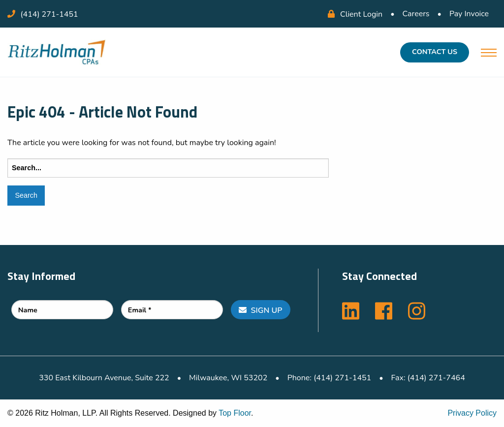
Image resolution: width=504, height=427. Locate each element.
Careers (416, 14)
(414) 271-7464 (436, 378)
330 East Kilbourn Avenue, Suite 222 (104, 378)
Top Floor (235, 413)
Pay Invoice (469, 14)
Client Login (355, 14)
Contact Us (435, 52)
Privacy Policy (472, 413)
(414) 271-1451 (49, 14)
